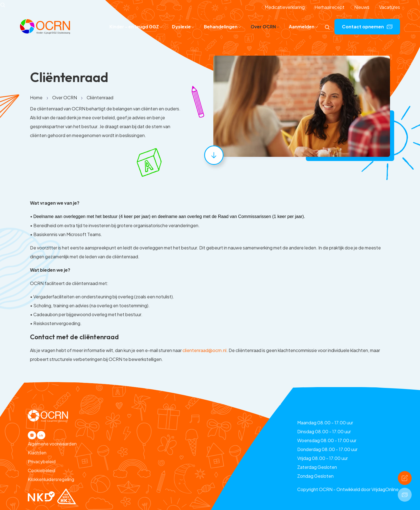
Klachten (37, 453)
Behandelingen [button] (222, 27)
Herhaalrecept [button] (329, 7)
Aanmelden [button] (303, 27)
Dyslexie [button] (183, 27)
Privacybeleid (42, 461)
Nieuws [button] (362, 7)
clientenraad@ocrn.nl (204, 350)
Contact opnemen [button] (367, 27)
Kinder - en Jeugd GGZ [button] (136, 27)
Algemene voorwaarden (52, 444)
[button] (45, 26)
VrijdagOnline (385, 489)
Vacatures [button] (390, 7)
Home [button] (36, 97)
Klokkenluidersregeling (51, 479)
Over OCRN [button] (265, 27)
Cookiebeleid (42, 470)
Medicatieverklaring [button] (285, 7)
